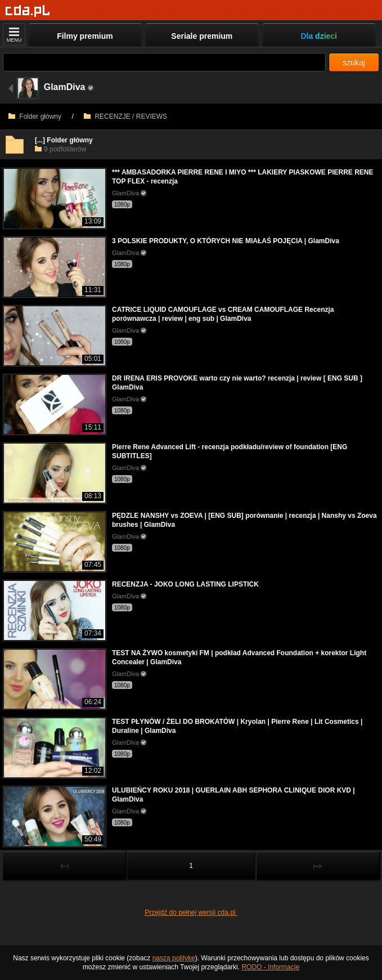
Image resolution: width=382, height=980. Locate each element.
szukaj (354, 62)
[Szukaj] (164, 62)
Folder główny (35, 117)
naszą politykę (174, 958)
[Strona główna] (28, 11)
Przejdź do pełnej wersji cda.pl (191, 912)
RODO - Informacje (270, 967)
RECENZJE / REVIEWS (125, 117)
